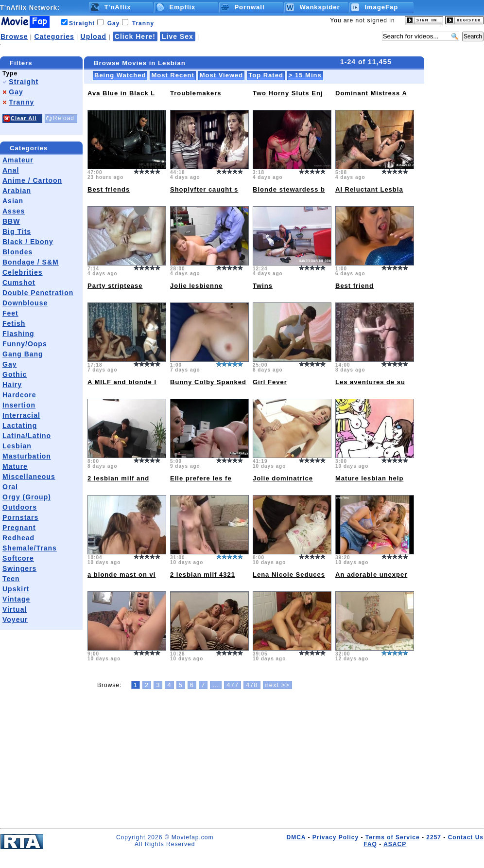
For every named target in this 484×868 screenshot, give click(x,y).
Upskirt (16, 589)
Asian (13, 201)
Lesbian (17, 446)
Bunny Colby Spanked (208, 382)
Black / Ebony (28, 242)
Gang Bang (23, 354)
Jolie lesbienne (196, 286)
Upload (94, 36)
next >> (277, 685)
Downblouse (25, 303)
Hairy (12, 385)
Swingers (19, 568)
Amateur (18, 160)
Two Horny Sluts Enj (288, 93)
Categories (54, 36)
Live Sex (178, 36)
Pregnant (19, 528)
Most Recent (173, 75)
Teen (11, 579)
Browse (14, 36)
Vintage (16, 599)
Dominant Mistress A (371, 93)
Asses (14, 211)
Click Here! (135, 36)
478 (252, 685)
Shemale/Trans (30, 548)
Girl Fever (270, 382)
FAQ (370, 844)
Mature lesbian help (369, 478)
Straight (82, 23)
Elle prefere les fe (201, 478)
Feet (10, 313)
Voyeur (15, 620)
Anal (11, 170)
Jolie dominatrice (283, 478)
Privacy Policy (336, 837)
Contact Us (466, 837)
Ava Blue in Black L (121, 93)
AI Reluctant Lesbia (369, 189)
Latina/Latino (27, 436)
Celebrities (23, 272)
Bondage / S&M (31, 262)
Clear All (24, 118)
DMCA (296, 837)
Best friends (109, 189)
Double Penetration (38, 293)
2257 (434, 837)
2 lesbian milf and (118, 478)
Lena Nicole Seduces (289, 575)
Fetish (14, 323)
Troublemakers (196, 93)
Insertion (19, 405)
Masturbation (27, 456)
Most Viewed (222, 75)
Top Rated (266, 75)
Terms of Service (393, 837)
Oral (10, 487)
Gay (114, 23)
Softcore (18, 558)
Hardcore (19, 395)
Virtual (15, 609)
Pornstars (20, 517)
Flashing (18, 334)
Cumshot (19, 283)
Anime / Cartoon (32, 180)
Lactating (20, 425)
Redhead (18, 538)
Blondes (17, 252)
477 (233, 685)
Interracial (21, 415)
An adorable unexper (371, 575)
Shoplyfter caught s (204, 189)
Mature (15, 466)
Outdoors (20, 507)
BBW (11, 221)
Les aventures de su (370, 382)
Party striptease (115, 286)
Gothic (15, 374)
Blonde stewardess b (289, 189)
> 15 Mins (305, 75)
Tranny (143, 23)
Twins (263, 286)
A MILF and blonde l (122, 382)
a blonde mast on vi (121, 575)
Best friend (354, 286)
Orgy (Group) (27, 497)
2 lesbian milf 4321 (203, 575)
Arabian (17, 191)
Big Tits (17, 231)
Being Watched (120, 75)
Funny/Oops (25, 344)
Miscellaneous (29, 477)
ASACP (395, 844)
